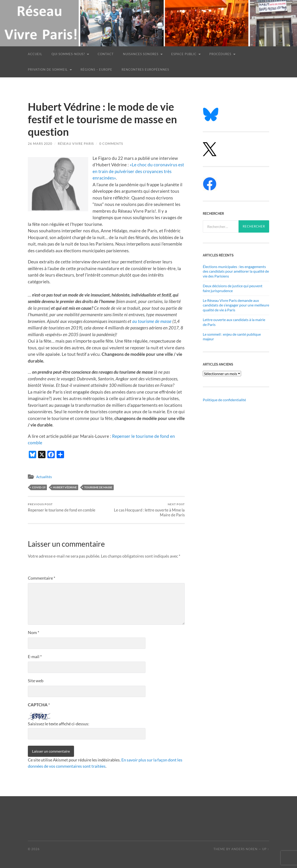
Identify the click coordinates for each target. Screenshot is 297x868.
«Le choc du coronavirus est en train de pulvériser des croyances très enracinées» (138, 171)
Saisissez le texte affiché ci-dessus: (59, 724)
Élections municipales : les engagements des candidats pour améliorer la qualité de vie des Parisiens (236, 271)
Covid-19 (39, 487)
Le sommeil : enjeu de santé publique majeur (232, 337)
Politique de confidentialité (224, 400)
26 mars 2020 (40, 144)
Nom (34, 632)
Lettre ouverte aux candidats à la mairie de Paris (234, 322)
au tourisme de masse (152, 321)
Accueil (35, 54)
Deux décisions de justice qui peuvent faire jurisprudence (233, 288)
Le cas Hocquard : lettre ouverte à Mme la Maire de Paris (146, 510)
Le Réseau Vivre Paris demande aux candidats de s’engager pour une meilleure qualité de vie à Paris (236, 305)
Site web (36, 681)
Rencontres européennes (145, 69)
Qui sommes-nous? (68, 54)
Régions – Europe (96, 69)
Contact (106, 54)
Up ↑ (266, 849)
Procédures (220, 54)
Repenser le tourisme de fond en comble (62, 507)
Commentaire (42, 578)
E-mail (35, 657)
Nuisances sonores (141, 54)
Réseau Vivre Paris (76, 144)
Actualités (44, 477)
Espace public (184, 54)
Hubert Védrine (65, 487)
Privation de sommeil (48, 69)
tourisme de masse (98, 487)
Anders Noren (244, 849)
